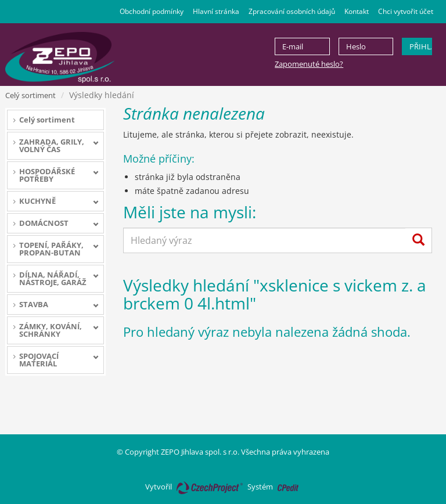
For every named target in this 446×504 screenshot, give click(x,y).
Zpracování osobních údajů (292, 11)
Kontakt (357, 11)
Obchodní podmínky (152, 11)
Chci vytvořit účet (406, 11)
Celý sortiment (30, 95)
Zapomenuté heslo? (309, 64)
